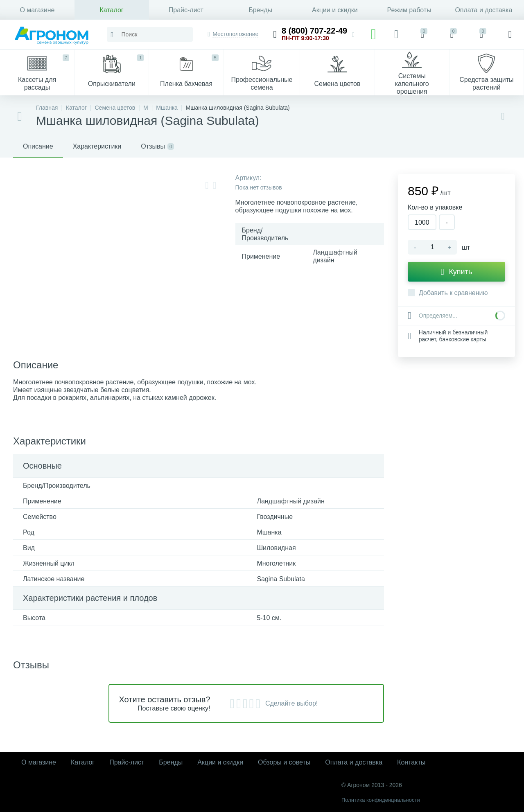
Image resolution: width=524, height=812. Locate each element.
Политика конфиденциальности (381, 800)
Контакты (411, 762)
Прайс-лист (186, 10)
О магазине (37, 10)
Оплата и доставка (483, 10)
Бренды (260, 10)
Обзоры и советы (284, 762)
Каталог (112, 10)
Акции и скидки (335, 10)
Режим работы (409, 10)
